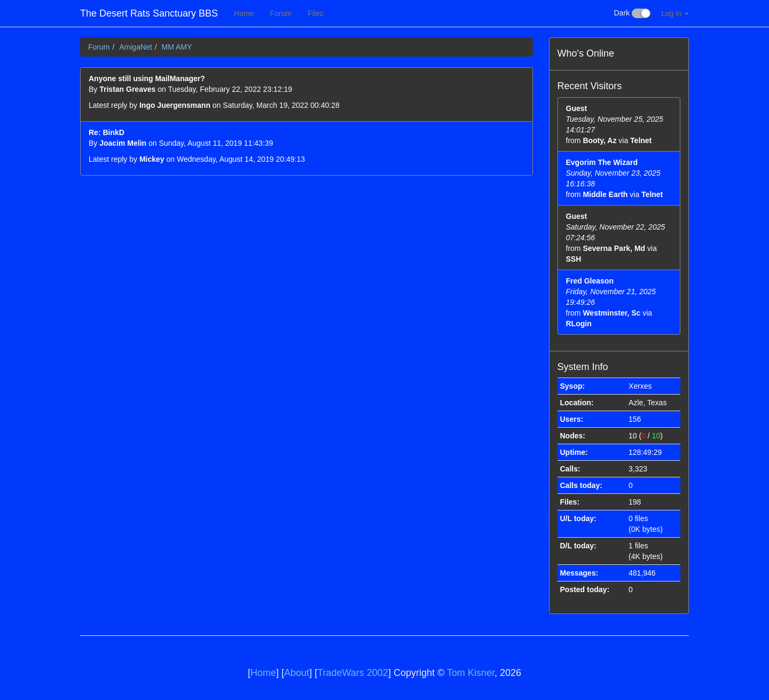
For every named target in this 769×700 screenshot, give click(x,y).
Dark (632, 13)
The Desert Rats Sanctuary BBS (149, 13)
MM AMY (176, 47)
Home (244, 13)
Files (316, 13)
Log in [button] (675, 13)
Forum (280, 13)
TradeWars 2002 (353, 673)
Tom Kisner (471, 673)
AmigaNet (135, 47)
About (297, 673)
